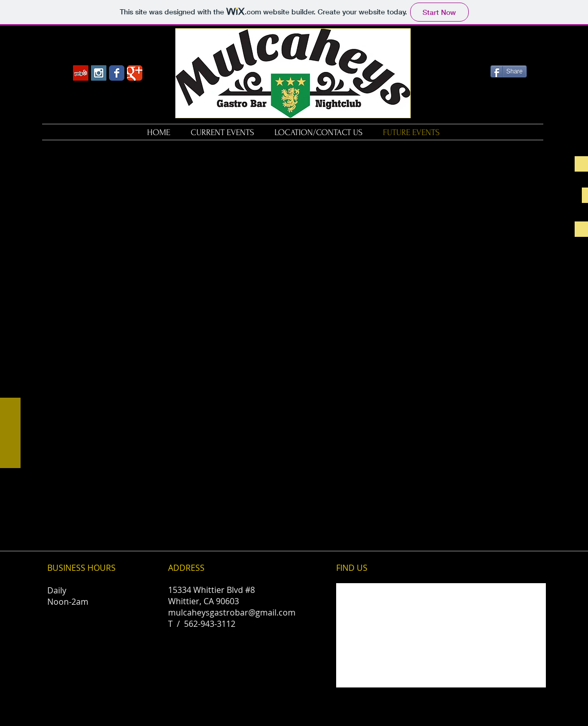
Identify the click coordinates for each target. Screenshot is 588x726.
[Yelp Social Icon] (81, 73)
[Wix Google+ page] (135, 73)
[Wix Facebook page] (117, 73)
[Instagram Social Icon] (99, 73)
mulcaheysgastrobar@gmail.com (232, 612)
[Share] (509, 71)
